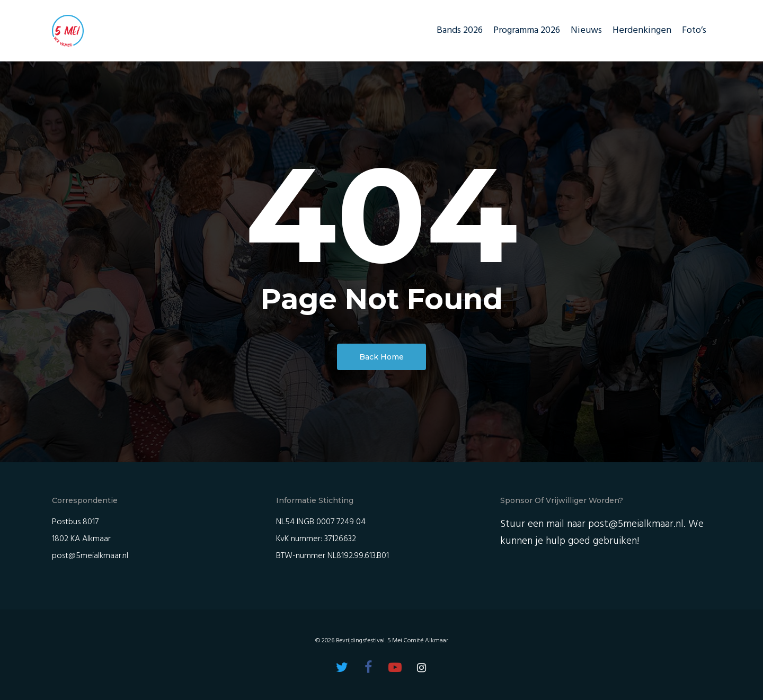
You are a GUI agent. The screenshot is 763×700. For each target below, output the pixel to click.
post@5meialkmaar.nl (90, 556)
